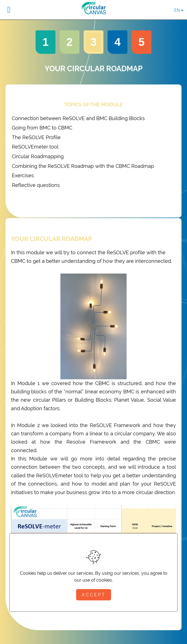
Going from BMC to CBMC (42, 128)
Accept (94, 595)
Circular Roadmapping (38, 156)
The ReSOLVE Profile (36, 137)
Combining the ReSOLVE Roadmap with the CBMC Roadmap (83, 166)
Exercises (23, 175)
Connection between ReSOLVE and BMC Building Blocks (78, 118)
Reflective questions (36, 185)
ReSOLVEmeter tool (35, 147)
